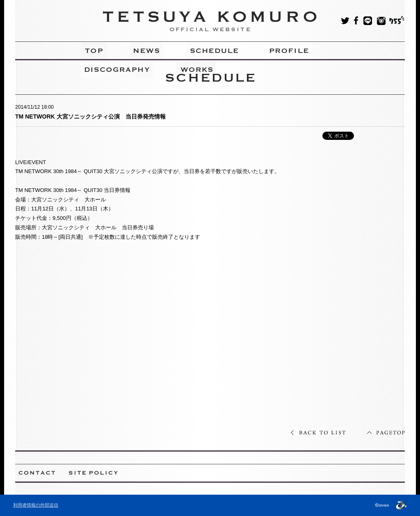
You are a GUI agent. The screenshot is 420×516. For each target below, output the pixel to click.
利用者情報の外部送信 (36, 505)
